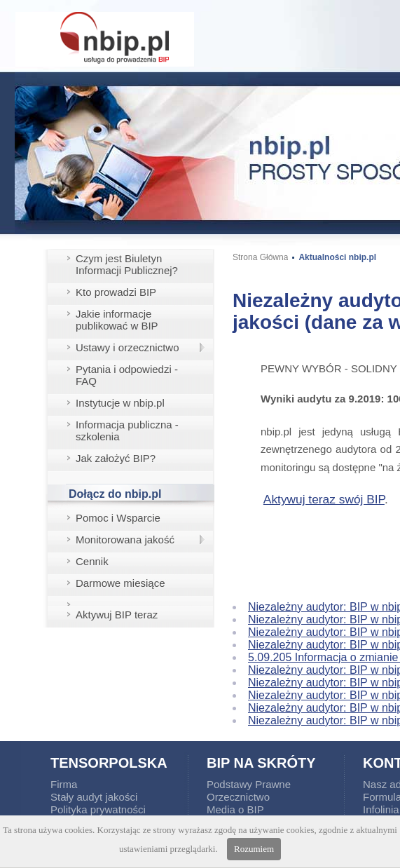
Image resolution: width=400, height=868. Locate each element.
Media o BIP (235, 809)
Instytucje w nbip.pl (120, 403)
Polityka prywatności (98, 809)
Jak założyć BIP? (116, 458)
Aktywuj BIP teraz (117, 615)
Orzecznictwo (238, 797)
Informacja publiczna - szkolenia (127, 430)
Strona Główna (260, 257)
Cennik (92, 561)
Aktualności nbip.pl (337, 257)
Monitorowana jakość (125, 540)
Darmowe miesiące (120, 583)
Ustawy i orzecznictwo (127, 347)
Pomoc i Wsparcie (118, 518)
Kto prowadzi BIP (116, 292)
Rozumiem (254, 849)
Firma (64, 784)
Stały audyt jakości (94, 797)
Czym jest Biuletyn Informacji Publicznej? (127, 264)
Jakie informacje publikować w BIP (117, 320)
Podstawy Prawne (249, 784)
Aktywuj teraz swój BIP (324, 499)
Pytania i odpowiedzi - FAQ (127, 375)
